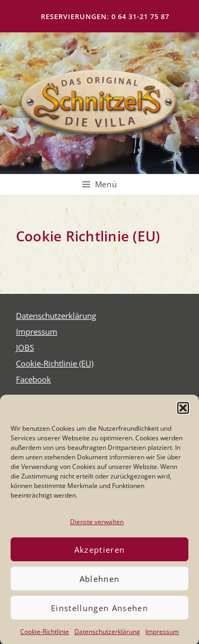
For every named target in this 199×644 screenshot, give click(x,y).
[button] (183, 412)
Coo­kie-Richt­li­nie (45, 636)
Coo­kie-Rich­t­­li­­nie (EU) (55, 363)
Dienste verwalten (97, 526)
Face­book (33, 379)
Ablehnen (100, 583)
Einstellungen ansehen (99, 612)
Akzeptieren (100, 554)
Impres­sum (162, 636)
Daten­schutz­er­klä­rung (107, 636)
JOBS (25, 347)
